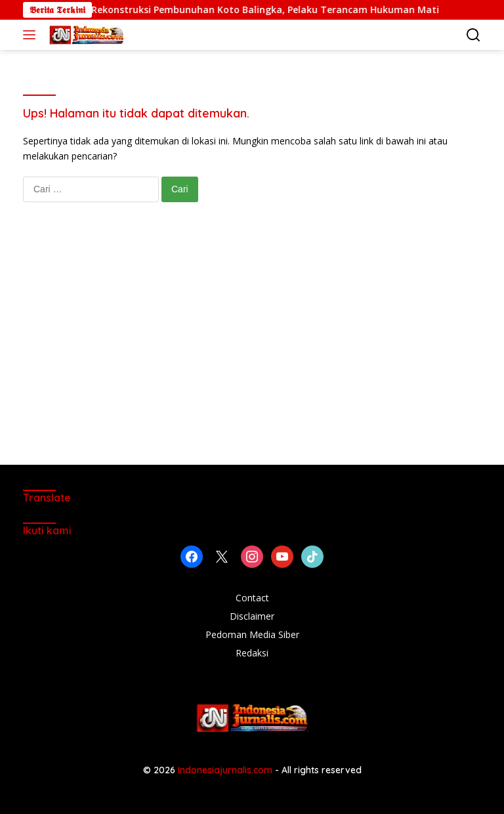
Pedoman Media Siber (252, 634)
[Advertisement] (252, 347)
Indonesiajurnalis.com (226, 770)
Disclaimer (252, 616)
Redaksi (252, 653)
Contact (252, 598)
